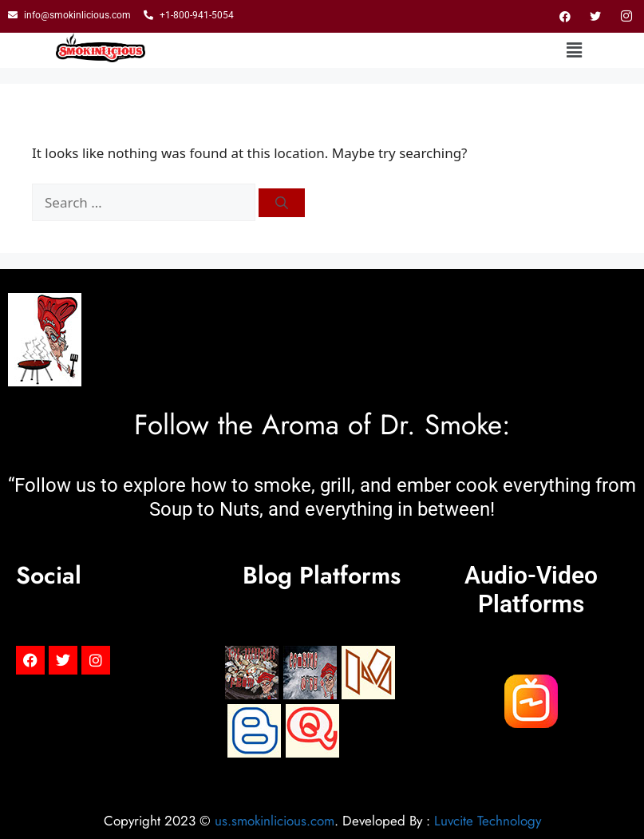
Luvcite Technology (488, 821)
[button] (575, 50)
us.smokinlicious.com (275, 821)
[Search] (282, 203)
